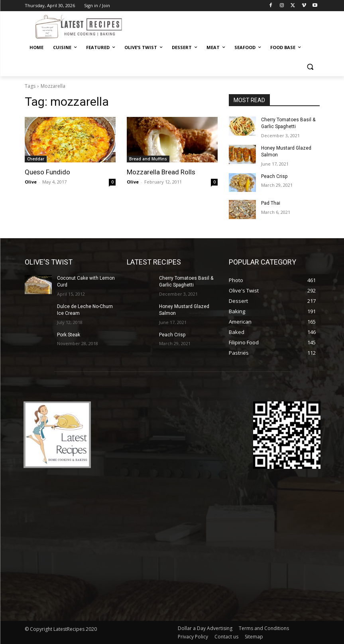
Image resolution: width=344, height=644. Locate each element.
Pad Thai (271, 203)
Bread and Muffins (148, 159)
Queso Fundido (47, 172)
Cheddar (36, 159)
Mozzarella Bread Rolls (161, 172)
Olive (31, 182)
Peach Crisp (274, 176)
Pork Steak (69, 335)
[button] (310, 67)
